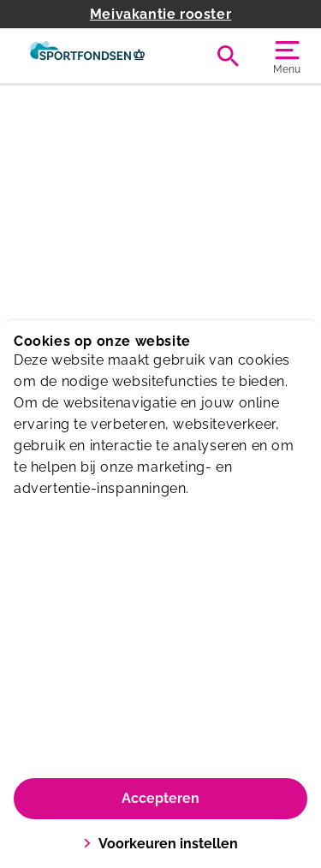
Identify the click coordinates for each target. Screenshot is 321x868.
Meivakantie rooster (160, 14)
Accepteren (160, 798)
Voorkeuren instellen (160, 844)
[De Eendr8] (87, 56)
